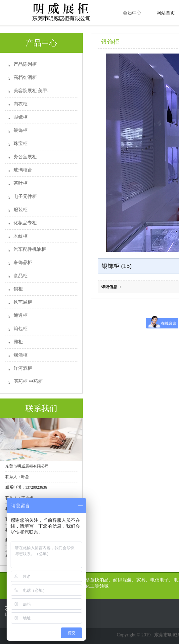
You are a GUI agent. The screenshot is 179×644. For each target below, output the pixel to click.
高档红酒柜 (25, 77)
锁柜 (18, 289)
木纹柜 (21, 236)
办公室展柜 (25, 157)
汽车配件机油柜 (30, 249)
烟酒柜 (21, 355)
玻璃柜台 (23, 170)
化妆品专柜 (25, 223)
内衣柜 (21, 104)
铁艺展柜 (23, 302)
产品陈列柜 (25, 64)
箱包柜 (21, 329)
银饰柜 (21, 130)
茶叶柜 (21, 183)
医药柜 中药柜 (28, 381)
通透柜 (21, 315)
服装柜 (21, 210)
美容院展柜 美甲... (32, 91)
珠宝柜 (21, 144)
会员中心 (132, 13)
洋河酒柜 (23, 368)
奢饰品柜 (23, 263)
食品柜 (21, 276)
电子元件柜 (25, 196)
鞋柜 (18, 342)
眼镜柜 (21, 117)
